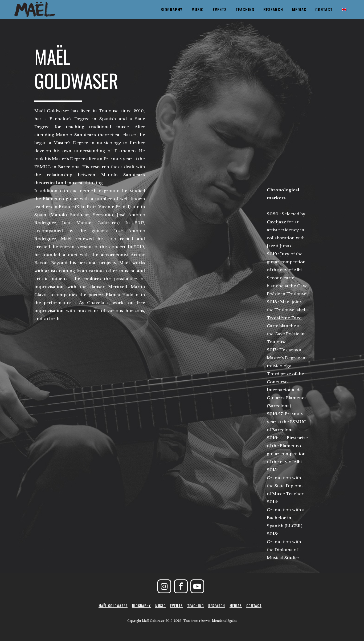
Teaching (195, 606)
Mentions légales (224, 621)
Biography (141, 606)
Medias (236, 606)
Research (217, 606)
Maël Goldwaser (113, 606)
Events (176, 606)
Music (160, 606)
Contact (254, 606)
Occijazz (276, 222)
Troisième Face (284, 318)
